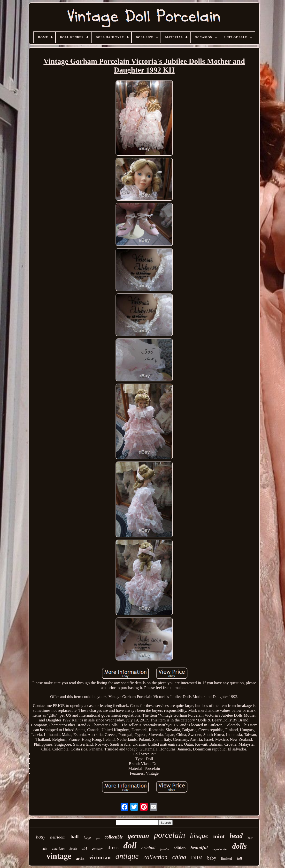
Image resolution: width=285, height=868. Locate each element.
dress (113, 847)
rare (197, 857)
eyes (98, 838)
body (41, 837)
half (75, 837)
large (87, 838)
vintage (59, 856)
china (179, 857)
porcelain (170, 835)
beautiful (199, 848)
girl (84, 848)
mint (219, 836)
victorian (100, 857)
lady (44, 849)
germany (97, 849)
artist (80, 859)
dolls (239, 846)
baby (212, 858)
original (148, 848)
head (236, 836)
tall (239, 858)
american (58, 849)
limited (227, 858)
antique (127, 856)
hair (250, 838)
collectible (114, 837)
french (73, 849)
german (138, 836)
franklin (165, 849)
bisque (199, 836)
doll (130, 846)
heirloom (58, 837)
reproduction (220, 849)
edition (180, 848)
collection (156, 857)
